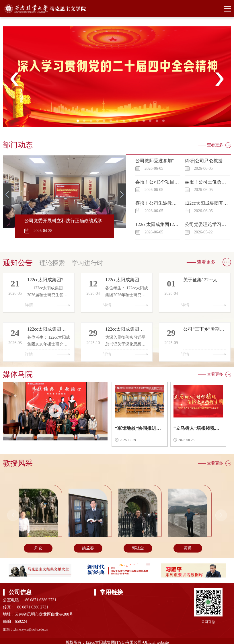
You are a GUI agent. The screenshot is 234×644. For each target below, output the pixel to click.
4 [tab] (99, 122)
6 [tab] (112, 122)
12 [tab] (152, 122)
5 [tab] (106, 122)
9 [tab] (132, 122)
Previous (15, 79)
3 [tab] (93, 122)
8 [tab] (126, 122)
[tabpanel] (117, 77)
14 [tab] (165, 122)
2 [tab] (86, 122)
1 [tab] (79, 122)
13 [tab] (159, 122)
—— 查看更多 (211, 145)
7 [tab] (119, 122)
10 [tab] (139, 122)
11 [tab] (145, 122)
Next (219, 79)
